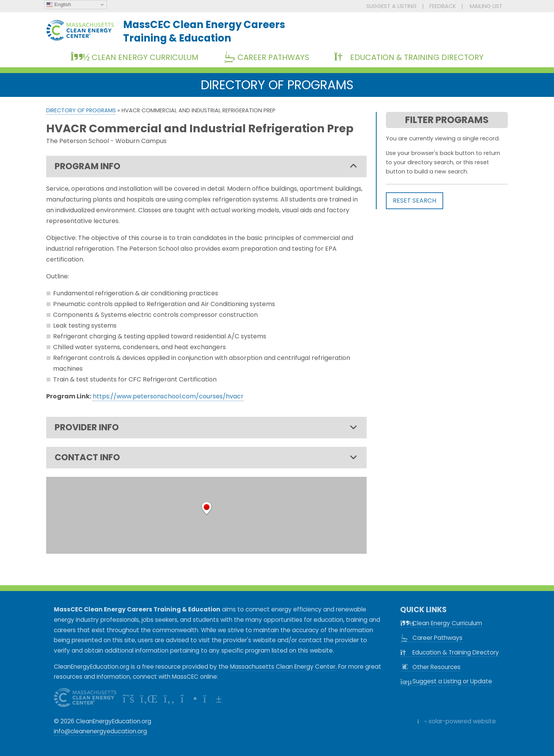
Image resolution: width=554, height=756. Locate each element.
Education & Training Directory (409, 57)
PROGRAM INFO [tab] (206, 167)
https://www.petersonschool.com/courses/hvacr (168, 396)
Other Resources (430, 667)
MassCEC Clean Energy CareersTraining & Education (204, 31)
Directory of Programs (81, 110)
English (59, 5)
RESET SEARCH (415, 201)
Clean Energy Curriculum (134, 57)
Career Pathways (269, 57)
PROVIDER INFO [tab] (206, 428)
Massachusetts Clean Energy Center (283, 667)
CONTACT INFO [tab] (206, 458)
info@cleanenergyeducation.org (100, 731)
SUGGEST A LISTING (391, 6)
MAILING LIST (486, 6)
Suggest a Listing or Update (446, 681)
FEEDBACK (443, 6)
